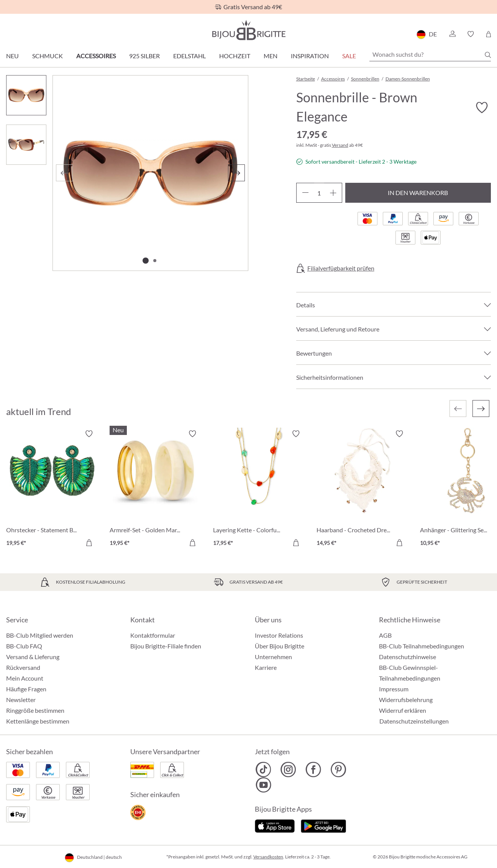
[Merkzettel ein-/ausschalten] (482, 108)
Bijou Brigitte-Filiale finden (166, 646)
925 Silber (144, 56)
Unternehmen (273, 657)
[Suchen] (488, 55)
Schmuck (48, 56)
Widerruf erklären (403, 710)
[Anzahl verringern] (305, 193)
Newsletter (21, 700)
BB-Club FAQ (24, 646)
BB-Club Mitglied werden (40, 635)
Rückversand (23, 667)
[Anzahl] (319, 193)
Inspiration (310, 56)
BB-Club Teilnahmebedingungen (422, 646)
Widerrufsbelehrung (406, 700)
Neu (12, 56)
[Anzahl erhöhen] (333, 193)
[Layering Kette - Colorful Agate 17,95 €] (259, 489)
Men (271, 56)
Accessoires (96, 56)
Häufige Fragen (26, 689)
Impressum (394, 689)
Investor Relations (279, 635)
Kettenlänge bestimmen (38, 721)
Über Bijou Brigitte (280, 646)
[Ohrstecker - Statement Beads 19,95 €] (52, 489)
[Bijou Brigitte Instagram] (288, 770)
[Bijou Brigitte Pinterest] (338, 770)
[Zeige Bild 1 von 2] (146, 261)
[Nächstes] (236, 173)
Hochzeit (235, 56)
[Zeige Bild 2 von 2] (155, 261)
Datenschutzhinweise (408, 657)
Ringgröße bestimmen (35, 710)
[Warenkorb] (488, 34)
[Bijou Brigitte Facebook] (313, 770)
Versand (340, 145)
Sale (349, 56)
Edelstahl (189, 56)
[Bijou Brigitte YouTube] (263, 785)
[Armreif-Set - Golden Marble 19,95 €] (156, 489)
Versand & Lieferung (33, 657)
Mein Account (25, 678)
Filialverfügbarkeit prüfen (341, 268)
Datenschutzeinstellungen (414, 721)
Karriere (266, 667)
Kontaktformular (153, 635)
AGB (385, 635)
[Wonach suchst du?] (430, 54)
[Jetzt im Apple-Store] (275, 825)
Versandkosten (268, 857)
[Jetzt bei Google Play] (323, 825)
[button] (452, 34)
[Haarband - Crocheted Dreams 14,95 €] (362, 489)
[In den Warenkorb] (89, 543)
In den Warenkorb (418, 193)
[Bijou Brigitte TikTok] (263, 770)
